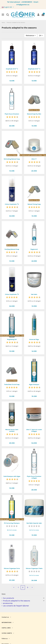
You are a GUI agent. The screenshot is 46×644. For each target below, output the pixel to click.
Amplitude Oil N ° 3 (12, 69)
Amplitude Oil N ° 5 (34, 69)
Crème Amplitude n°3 (12, 294)
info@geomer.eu (23, 5)
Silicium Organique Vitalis (34, 568)
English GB (8, 7)
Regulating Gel (12, 339)
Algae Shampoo (34, 384)
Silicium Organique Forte (12, 568)
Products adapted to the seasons (17, 601)
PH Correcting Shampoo (12, 523)
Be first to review (12, 530)
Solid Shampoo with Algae (12, 476)
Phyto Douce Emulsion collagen (34, 477)
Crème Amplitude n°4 (12, 204)
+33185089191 (27, 2)
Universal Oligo (34, 339)
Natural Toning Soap (34, 204)
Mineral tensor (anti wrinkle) (12, 430)
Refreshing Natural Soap (12, 159)
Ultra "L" (34, 159)
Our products (9, 598)
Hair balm (34, 294)
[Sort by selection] (31, 36)
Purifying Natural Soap (12, 249)
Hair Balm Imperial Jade (34, 523)
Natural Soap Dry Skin (34, 114)
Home (4, 594)
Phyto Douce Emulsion (12, 114)
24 (41, 35)
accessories (8, 603)
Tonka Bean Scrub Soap (12, 384)
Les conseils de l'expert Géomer (16, 606)
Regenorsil (34, 249)
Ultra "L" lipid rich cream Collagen (34, 430)
